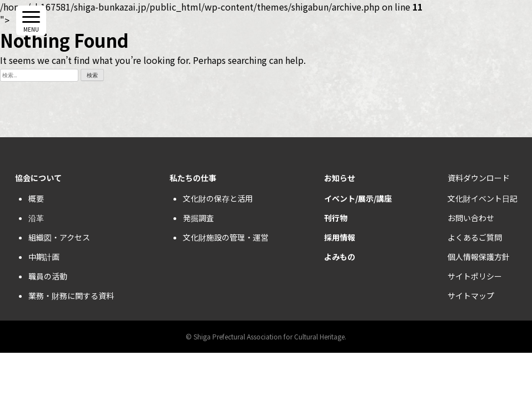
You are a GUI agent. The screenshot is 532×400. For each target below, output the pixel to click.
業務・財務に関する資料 (71, 296)
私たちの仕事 (193, 178)
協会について (38, 178)
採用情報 (340, 237)
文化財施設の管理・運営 (226, 237)
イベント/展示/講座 (358, 198)
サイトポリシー (475, 276)
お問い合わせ (471, 218)
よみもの (340, 257)
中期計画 (44, 257)
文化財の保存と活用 (218, 198)
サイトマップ (471, 296)
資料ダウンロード (479, 178)
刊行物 (336, 218)
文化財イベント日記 (483, 198)
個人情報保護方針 (479, 257)
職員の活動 (48, 276)
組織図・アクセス (59, 237)
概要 (36, 198)
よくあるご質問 (475, 237)
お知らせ (340, 178)
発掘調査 (198, 218)
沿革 (36, 218)
